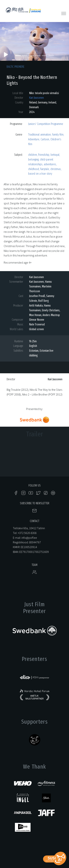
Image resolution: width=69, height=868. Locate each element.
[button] (5, 41)
